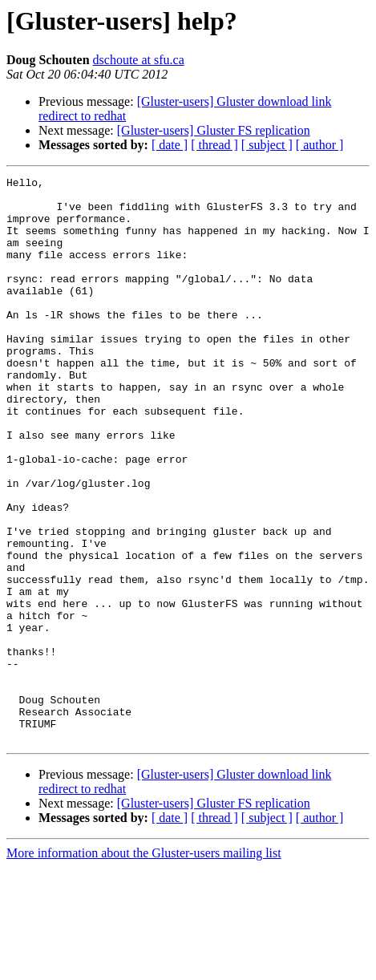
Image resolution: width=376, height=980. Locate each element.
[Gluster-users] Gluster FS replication (214, 130)
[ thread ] (214, 145)
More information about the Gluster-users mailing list (144, 966)
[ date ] (170, 145)
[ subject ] (267, 145)
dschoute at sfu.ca (139, 60)
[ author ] (320, 145)
